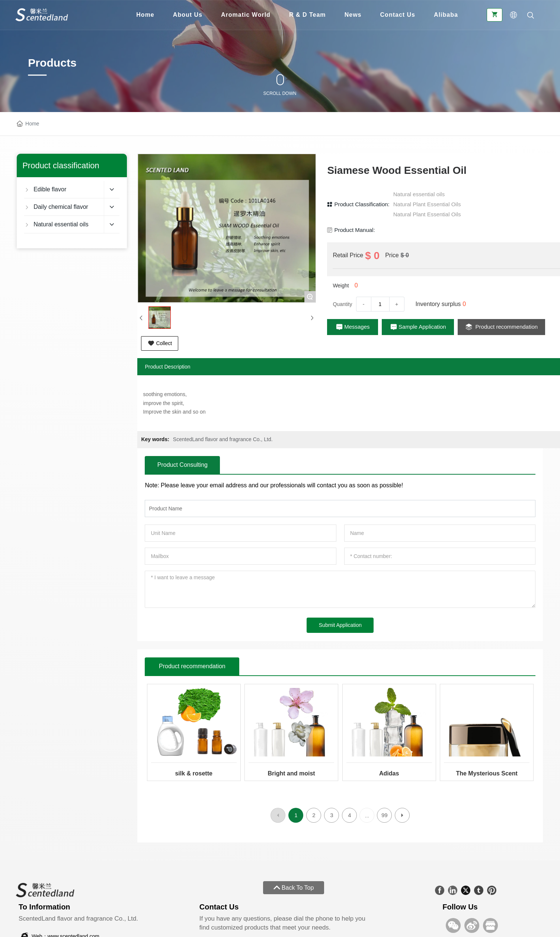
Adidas (389, 773)
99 (385, 815)
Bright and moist (292, 773)
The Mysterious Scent (487, 773)
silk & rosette (193, 773)
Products (52, 63)
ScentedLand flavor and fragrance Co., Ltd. (223, 439)
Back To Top (294, 887)
